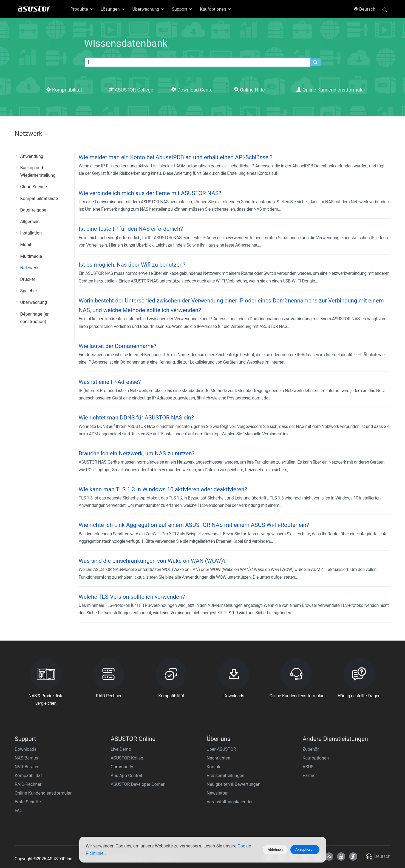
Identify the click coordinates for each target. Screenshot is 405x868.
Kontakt (214, 767)
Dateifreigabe (33, 210)
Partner (310, 776)
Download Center (193, 90)
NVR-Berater (27, 767)
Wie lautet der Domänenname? (117, 346)
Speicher (29, 291)
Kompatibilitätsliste (39, 199)
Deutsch (364, 9)
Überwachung (34, 302)
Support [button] (182, 9)
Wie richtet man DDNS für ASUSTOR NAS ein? (136, 418)
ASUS (308, 767)
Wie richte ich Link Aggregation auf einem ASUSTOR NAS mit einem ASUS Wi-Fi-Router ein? (194, 525)
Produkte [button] (82, 9)
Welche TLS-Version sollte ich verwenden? (132, 597)
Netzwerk (29, 268)
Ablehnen (275, 850)
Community (122, 767)
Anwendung (32, 156)
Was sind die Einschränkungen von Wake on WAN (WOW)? (152, 561)
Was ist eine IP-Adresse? (110, 382)
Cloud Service (34, 187)
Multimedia (31, 256)
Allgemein (30, 222)
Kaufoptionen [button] (216, 9)
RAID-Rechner (28, 784)
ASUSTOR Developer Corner (138, 784)
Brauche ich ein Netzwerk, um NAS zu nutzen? (137, 453)
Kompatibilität (64, 90)
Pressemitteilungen (226, 776)
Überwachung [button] (149, 9)
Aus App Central (126, 776)
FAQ (19, 811)
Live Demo (121, 749)
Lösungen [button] (113, 9)
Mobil (26, 245)
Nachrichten (219, 758)
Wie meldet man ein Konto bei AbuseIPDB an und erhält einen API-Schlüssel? (176, 157)
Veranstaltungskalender (230, 802)
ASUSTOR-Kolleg (127, 758)
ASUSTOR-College (131, 90)
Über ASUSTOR (221, 749)
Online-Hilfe (249, 90)
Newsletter (217, 793)
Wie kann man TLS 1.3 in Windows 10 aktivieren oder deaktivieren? (163, 489)
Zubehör (311, 749)
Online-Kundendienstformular (331, 90)
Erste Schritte (28, 802)
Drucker (28, 279)
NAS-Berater (27, 758)
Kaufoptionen (316, 758)
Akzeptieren (305, 850)
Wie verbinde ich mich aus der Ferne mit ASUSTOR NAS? (150, 193)
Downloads (26, 749)
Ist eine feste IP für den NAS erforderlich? (131, 229)
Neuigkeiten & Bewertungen (234, 784)
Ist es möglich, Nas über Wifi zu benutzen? (132, 265)
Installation (31, 233)
